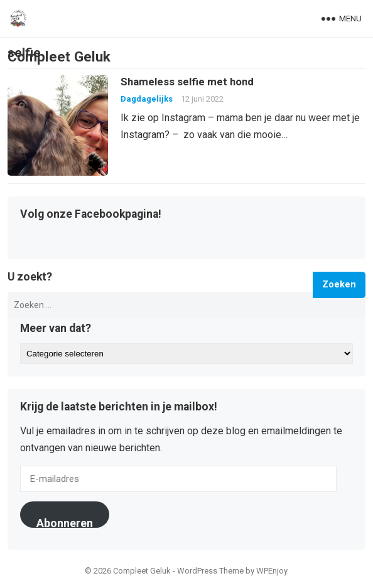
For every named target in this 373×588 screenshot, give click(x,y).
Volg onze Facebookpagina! (91, 215)
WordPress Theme (210, 571)
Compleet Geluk (59, 56)
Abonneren (65, 522)
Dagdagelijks (147, 99)
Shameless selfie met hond (187, 82)
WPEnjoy (272, 571)
